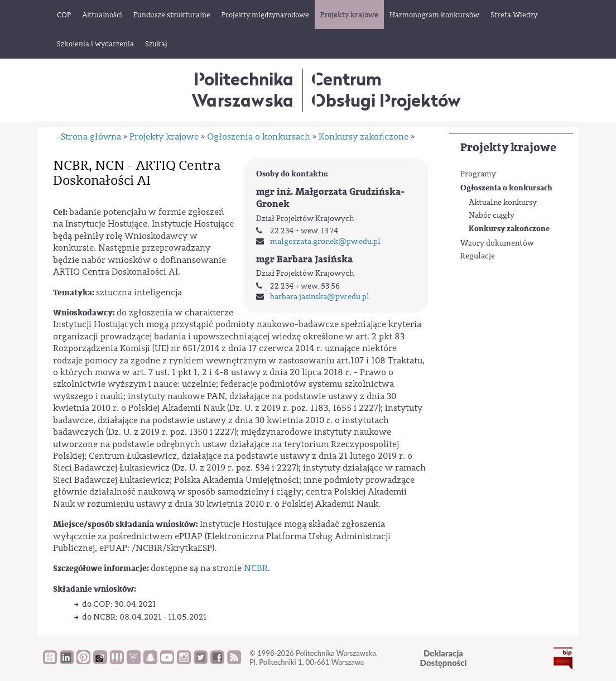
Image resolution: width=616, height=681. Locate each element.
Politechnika (242, 90)
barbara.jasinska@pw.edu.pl (320, 297)
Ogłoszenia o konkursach (506, 188)
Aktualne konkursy (503, 203)
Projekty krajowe (508, 148)
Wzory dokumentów (497, 243)
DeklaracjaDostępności (444, 658)
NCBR (256, 568)
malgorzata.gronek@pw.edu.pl (325, 242)
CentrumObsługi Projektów (386, 90)
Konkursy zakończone (509, 229)
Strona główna (91, 137)
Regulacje (478, 256)
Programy (478, 174)
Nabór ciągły (492, 215)
